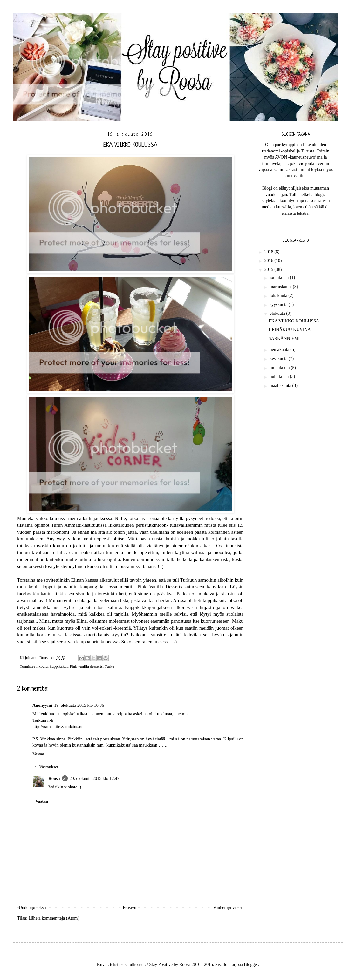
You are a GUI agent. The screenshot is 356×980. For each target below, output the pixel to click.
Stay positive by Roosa (26, 21)
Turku (109, 666)
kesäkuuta (279, 358)
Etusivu (130, 907)
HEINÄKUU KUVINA (290, 330)
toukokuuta (280, 368)
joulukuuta (280, 277)
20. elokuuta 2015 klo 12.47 (95, 778)
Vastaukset (49, 767)
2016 (270, 261)
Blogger (251, 965)
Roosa (54, 778)
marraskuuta (281, 287)
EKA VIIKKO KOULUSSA (294, 321)
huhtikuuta (280, 377)
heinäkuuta (280, 350)
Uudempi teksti (32, 907)
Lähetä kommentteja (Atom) (54, 918)
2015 (270, 270)
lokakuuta (279, 296)
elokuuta (278, 313)
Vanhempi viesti (227, 907)
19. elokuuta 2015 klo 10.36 (79, 705)
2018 (270, 252)
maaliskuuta (281, 385)
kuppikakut (59, 666)
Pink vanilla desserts (86, 666)
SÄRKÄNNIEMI (284, 338)
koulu (43, 666)
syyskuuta (279, 304)
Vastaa (38, 754)
